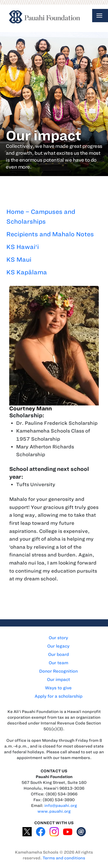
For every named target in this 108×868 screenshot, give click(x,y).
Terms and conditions (64, 858)
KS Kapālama (27, 272)
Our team (58, 663)
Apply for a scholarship (58, 696)
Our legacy (58, 646)
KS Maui (19, 260)
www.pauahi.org (54, 811)
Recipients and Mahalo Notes (50, 234)
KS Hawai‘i (23, 247)
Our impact (58, 680)
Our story (58, 638)
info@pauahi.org (61, 806)
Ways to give (58, 688)
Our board (58, 654)
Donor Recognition (58, 671)
